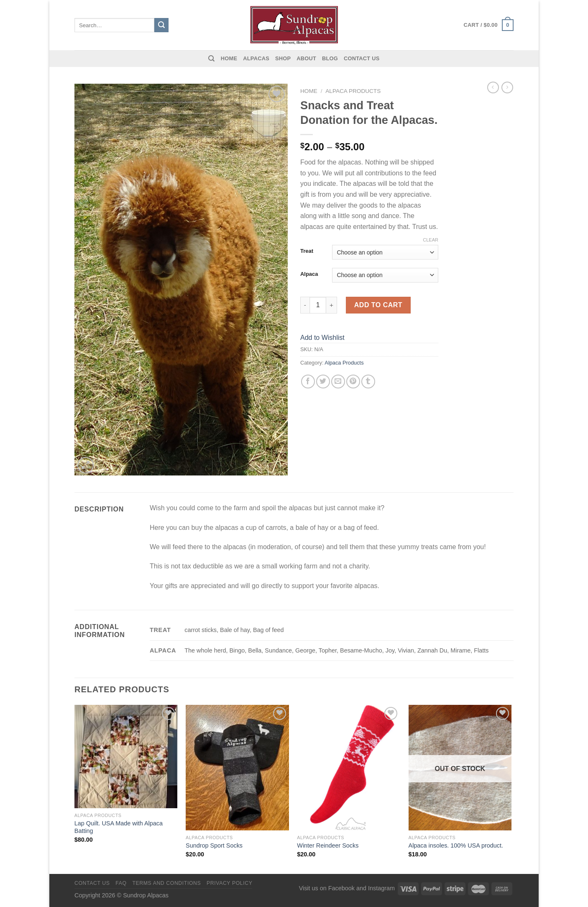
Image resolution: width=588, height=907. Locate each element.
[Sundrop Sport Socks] (237, 768)
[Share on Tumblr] (368, 382)
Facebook (341, 888)
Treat (307, 251)
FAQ (121, 883)
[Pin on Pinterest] (353, 382)
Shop (283, 58)
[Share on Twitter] (323, 382)
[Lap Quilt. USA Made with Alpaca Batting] (126, 757)
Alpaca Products (353, 91)
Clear (431, 240)
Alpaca (309, 274)
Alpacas (256, 58)
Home (229, 58)
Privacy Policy (229, 883)
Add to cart (378, 305)
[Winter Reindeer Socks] (349, 768)
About (306, 58)
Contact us (362, 58)
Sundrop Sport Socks (214, 845)
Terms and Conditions (166, 883)
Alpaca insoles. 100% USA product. (456, 845)
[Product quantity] (318, 305)
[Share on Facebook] (308, 382)
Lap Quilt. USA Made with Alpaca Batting (119, 827)
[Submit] (161, 25)
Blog (330, 58)
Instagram (381, 888)
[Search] (211, 59)
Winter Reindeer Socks (328, 845)
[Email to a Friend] (338, 382)
